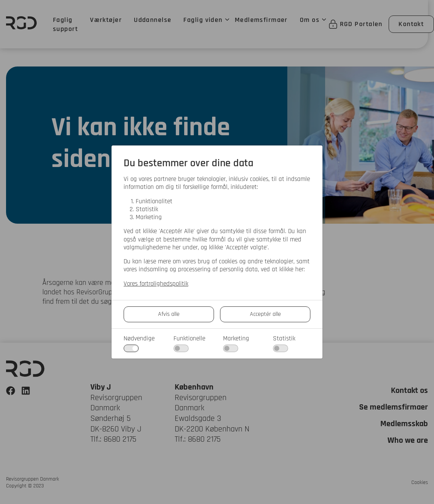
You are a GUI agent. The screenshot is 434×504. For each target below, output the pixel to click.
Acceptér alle (265, 314)
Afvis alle (169, 314)
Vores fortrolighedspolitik (156, 284)
